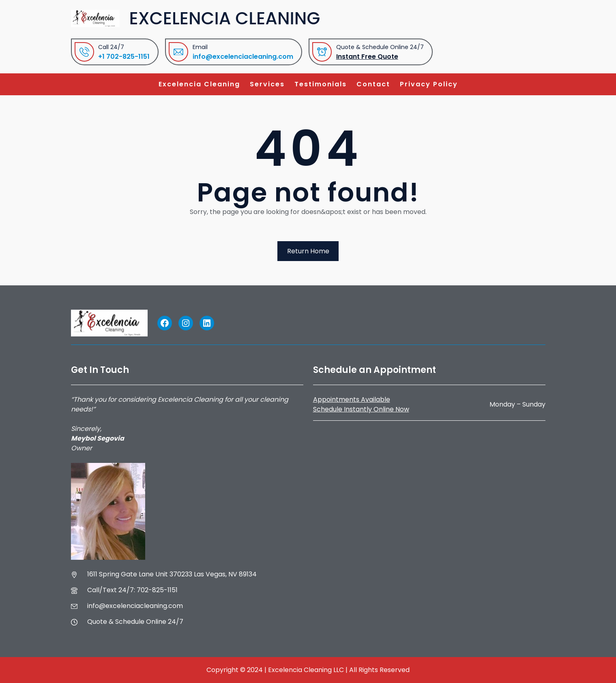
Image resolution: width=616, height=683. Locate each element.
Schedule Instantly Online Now (361, 409)
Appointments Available (352, 399)
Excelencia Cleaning (225, 18)
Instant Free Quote (367, 57)
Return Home (308, 251)
